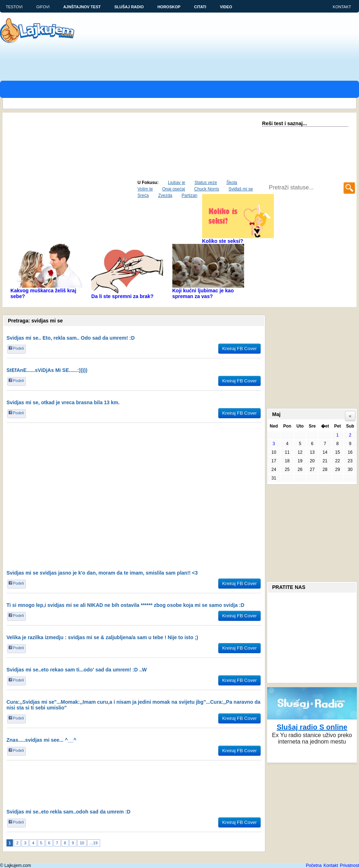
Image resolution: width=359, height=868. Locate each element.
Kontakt (342, 7)
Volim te (145, 189)
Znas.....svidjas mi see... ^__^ (41, 740)
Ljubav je (177, 183)
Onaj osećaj (174, 189)
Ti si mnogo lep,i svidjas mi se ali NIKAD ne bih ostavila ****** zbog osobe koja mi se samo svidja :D (125, 605)
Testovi (14, 7)
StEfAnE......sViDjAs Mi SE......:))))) (47, 370)
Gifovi (43, 7)
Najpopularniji (26, 188)
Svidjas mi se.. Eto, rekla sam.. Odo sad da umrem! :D (71, 338)
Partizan (190, 195)
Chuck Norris (207, 189)
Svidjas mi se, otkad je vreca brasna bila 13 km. (63, 402)
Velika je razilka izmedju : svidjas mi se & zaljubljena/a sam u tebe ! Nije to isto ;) (102, 637)
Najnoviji (85, 188)
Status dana (116, 188)
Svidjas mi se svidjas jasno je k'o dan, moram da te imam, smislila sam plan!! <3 (102, 573)
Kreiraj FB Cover (239, 348)
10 (82, 843)
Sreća (143, 195)
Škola (232, 183)
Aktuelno (59, 188)
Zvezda (165, 195)
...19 (94, 843)
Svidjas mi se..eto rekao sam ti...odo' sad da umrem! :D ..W (77, 670)
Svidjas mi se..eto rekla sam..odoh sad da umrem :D (68, 812)
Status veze (206, 183)
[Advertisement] (67, 112)
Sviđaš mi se (241, 189)
